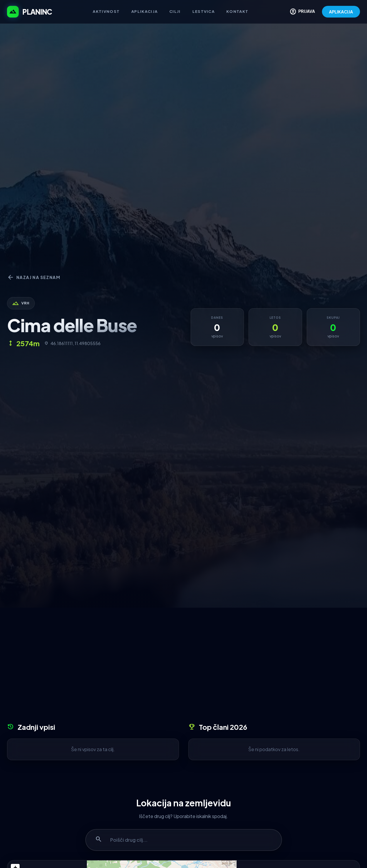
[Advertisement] (184, 667)
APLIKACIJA (341, 12)
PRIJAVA (302, 12)
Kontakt (237, 11)
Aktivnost (106, 11)
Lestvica (204, 11)
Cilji (175, 11)
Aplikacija (144, 11)
